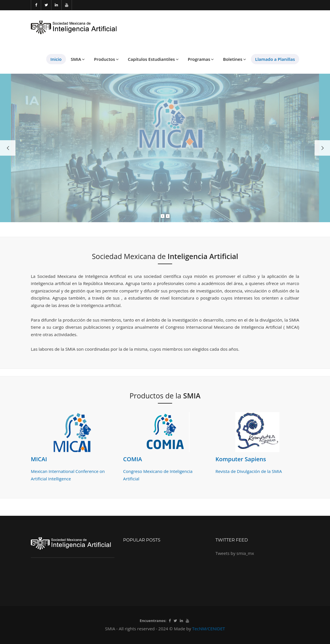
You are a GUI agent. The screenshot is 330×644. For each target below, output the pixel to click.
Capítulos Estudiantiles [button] (153, 59)
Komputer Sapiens (241, 459)
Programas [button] (201, 59)
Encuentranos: (153, 621)
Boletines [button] (234, 59)
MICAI (39, 459)
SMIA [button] (78, 59)
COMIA (132, 459)
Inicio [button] (56, 59)
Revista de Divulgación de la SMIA (249, 471)
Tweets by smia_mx (235, 553)
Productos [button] (106, 59)
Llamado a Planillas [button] (275, 59)
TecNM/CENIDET (209, 629)
